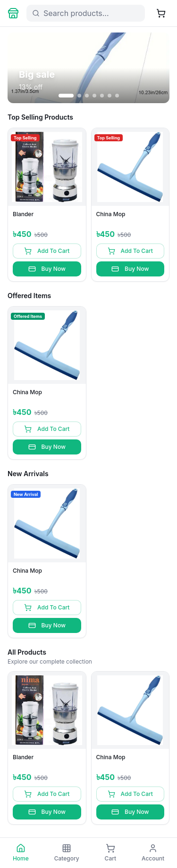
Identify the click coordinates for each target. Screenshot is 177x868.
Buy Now (47, 269)
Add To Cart (47, 251)
